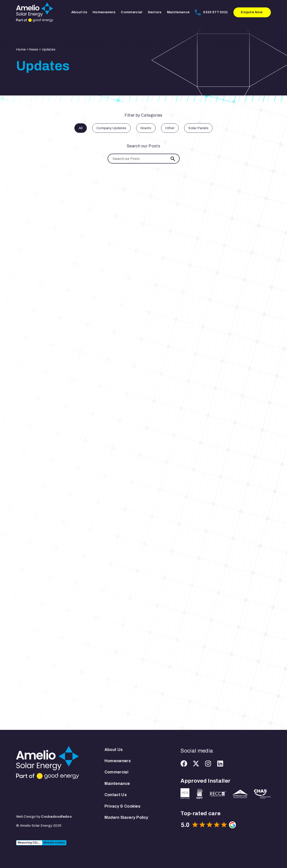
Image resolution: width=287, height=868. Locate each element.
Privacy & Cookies (122, 806)
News (34, 49)
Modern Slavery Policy (126, 817)
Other (170, 128)
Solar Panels (198, 128)
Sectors (155, 12)
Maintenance (178, 12)
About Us (79, 12)
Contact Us (116, 795)
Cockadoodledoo (56, 817)
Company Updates (111, 128)
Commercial (132, 12)
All (81, 128)
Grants (146, 128)
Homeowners (104, 12)
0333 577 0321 (216, 12)
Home (21, 49)
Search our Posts (143, 146)
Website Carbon (54, 843)
